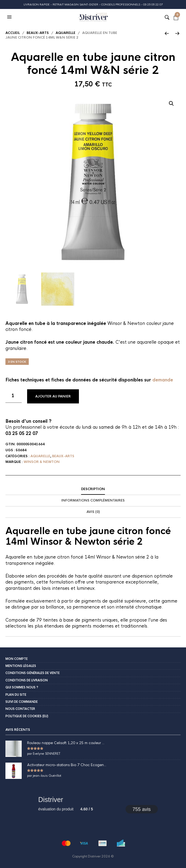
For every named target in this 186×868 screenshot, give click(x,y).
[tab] (93, 489)
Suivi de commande (22, 702)
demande (163, 380)
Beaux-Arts (38, 33)
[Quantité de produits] (14, 396)
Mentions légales (21, 666)
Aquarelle (65, 33)
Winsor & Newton (42, 462)
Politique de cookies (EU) (27, 716)
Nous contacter (20, 709)
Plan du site (16, 695)
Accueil (13, 33)
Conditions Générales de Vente (33, 673)
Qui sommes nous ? (22, 687)
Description (93, 489)
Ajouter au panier (53, 396)
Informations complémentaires (93, 500)
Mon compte (17, 659)
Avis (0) (93, 512)
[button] (10, 17)
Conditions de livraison (27, 680)
